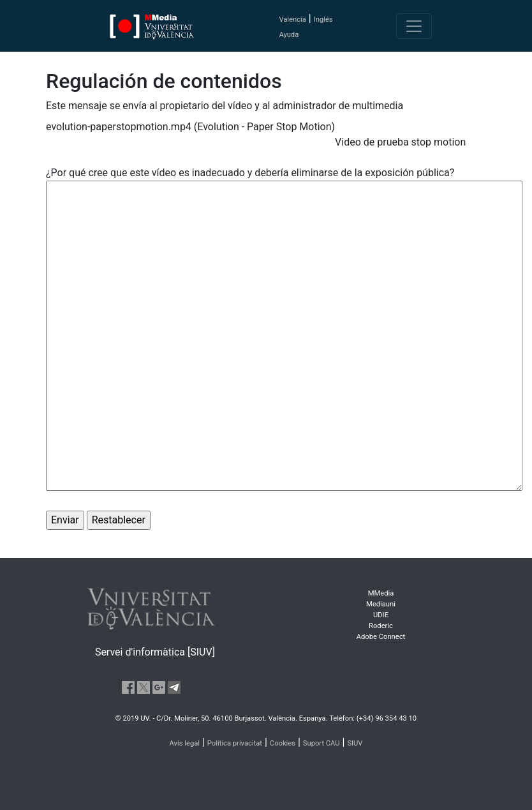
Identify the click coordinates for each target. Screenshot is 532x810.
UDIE (381, 615)
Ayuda (289, 35)
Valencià (292, 19)
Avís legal (185, 743)
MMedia (381, 593)
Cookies (283, 743)
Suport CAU (321, 743)
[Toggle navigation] (414, 26)
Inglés (323, 19)
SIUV (355, 743)
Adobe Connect (381, 637)
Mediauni (381, 604)
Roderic (381, 626)
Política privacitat (235, 743)
